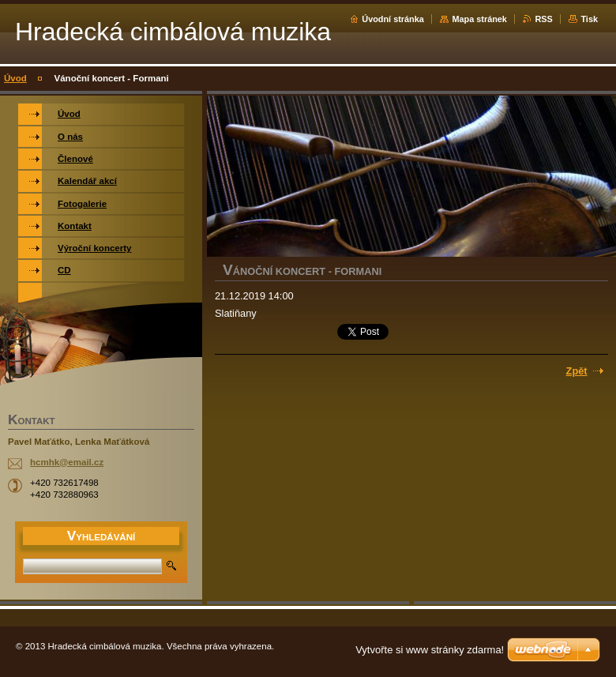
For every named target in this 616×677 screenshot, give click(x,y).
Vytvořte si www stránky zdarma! (430, 650)
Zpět (577, 371)
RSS (543, 19)
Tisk (589, 19)
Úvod (15, 78)
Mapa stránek (479, 19)
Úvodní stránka (393, 19)
